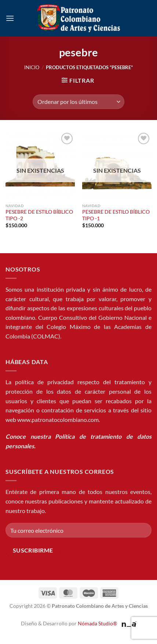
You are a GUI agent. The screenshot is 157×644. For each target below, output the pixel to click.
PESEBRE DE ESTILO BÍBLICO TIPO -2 (39, 215)
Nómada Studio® (97, 623)
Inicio (32, 67)
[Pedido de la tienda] (78, 102)
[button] (10, 18)
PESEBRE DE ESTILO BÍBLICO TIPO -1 (116, 215)
